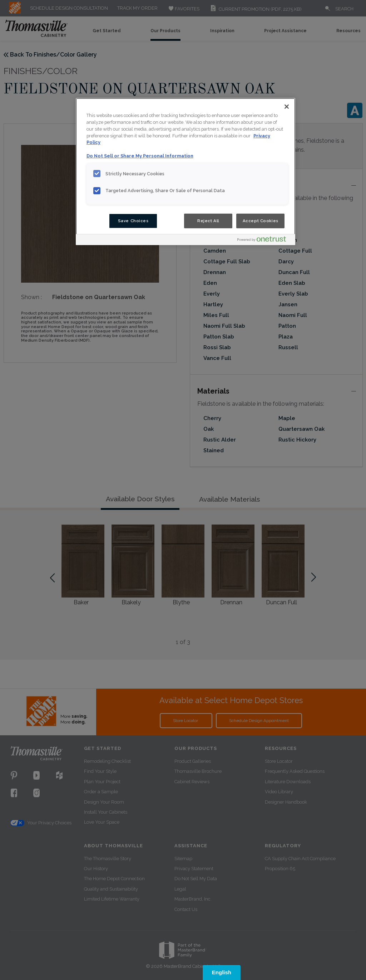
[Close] (287, 107)
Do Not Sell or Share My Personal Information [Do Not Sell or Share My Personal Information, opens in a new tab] (140, 156)
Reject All (208, 221)
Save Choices (133, 221)
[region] (186, 172)
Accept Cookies (261, 221)
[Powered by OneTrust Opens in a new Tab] (264, 241)
